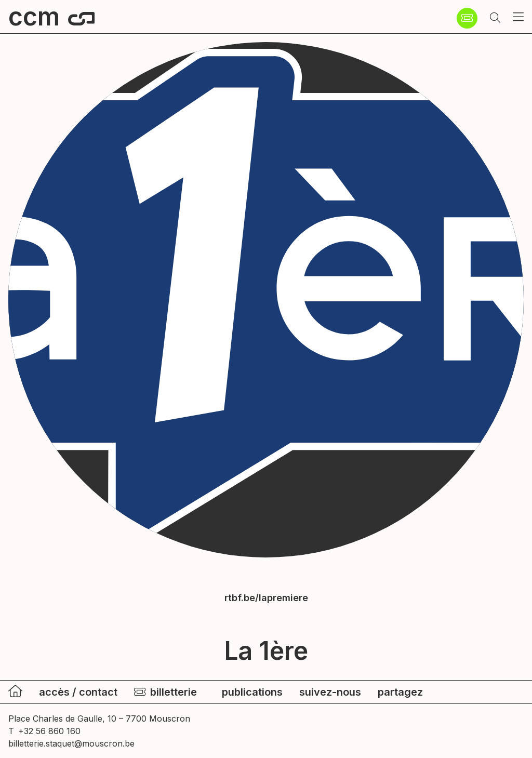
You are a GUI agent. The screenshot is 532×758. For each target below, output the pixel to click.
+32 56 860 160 (49, 731)
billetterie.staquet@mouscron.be (71, 743)
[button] (495, 18)
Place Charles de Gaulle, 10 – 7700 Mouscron (99, 719)
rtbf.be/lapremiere (266, 598)
